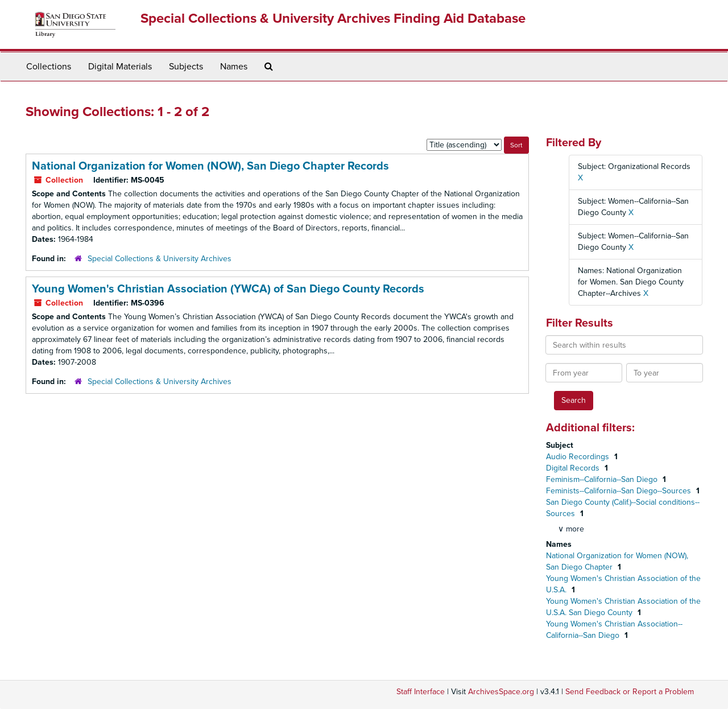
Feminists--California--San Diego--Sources (620, 491)
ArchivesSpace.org (501, 692)
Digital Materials (120, 67)
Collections (49, 67)
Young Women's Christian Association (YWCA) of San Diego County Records (228, 289)
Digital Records (574, 468)
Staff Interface (421, 692)
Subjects (186, 67)
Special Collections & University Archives (160, 259)
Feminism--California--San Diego (603, 479)
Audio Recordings (579, 457)
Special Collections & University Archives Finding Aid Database (333, 18)
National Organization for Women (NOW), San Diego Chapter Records (210, 166)
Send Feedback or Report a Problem (630, 692)
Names (234, 67)
